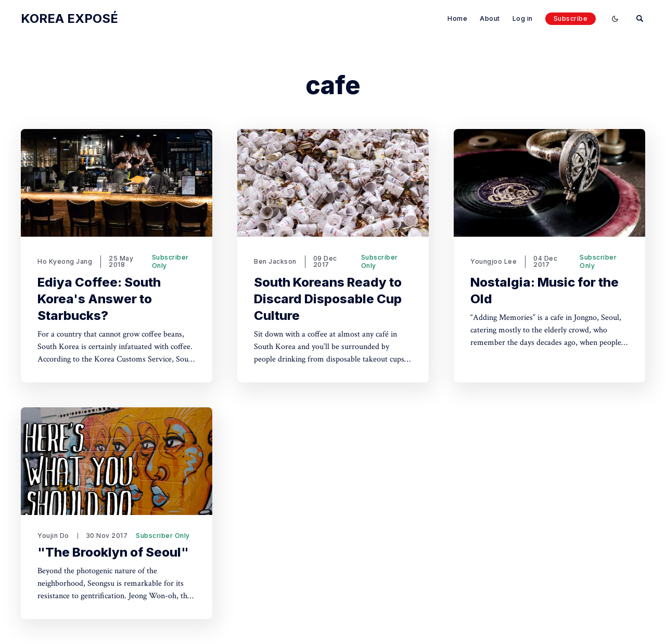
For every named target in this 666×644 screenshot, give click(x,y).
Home (457, 18)
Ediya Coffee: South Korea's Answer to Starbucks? (99, 299)
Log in (523, 18)
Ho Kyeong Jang (65, 261)
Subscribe (571, 18)
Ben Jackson (275, 261)
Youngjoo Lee (494, 261)
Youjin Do (53, 536)
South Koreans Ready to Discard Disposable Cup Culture (328, 299)
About (490, 18)
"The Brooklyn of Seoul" (113, 552)
